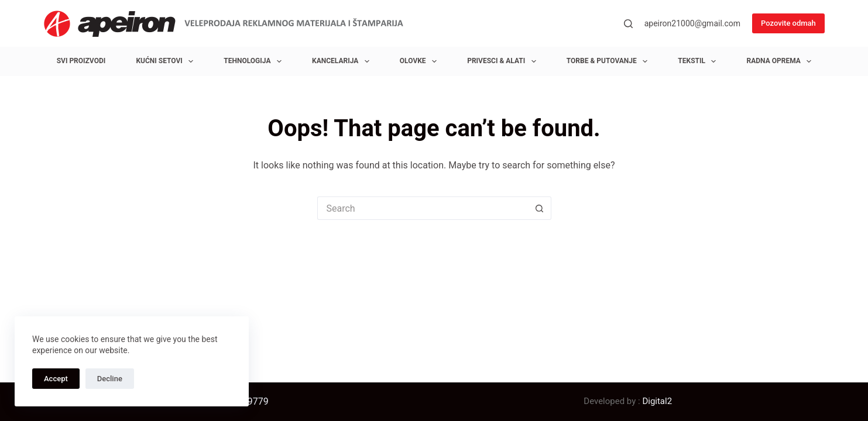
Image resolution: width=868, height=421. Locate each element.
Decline (110, 379)
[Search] (628, 24)
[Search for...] (423, 208)
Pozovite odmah (788, 23)
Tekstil (699, 61)
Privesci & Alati (504, 61)
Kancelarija (343, 61)
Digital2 (657, 401)
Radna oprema (782, 61)
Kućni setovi (167, 61)
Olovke (421, 61)
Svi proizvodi (81, 61)
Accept (56, 379)
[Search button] (540, 208)
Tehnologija (255, 61)
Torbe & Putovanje (609, 61)
